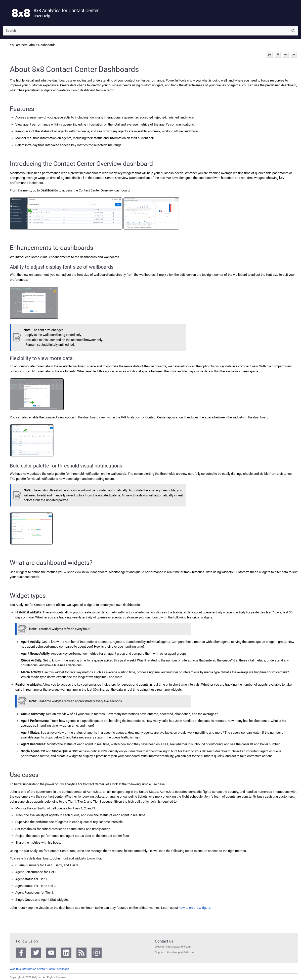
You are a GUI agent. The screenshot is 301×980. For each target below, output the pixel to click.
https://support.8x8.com (180, 952)
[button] (293, 31)
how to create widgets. (195, 908)
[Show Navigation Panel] (6, 13)
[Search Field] (150, 31)
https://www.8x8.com (178, 947)
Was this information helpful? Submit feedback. (40, 969)
